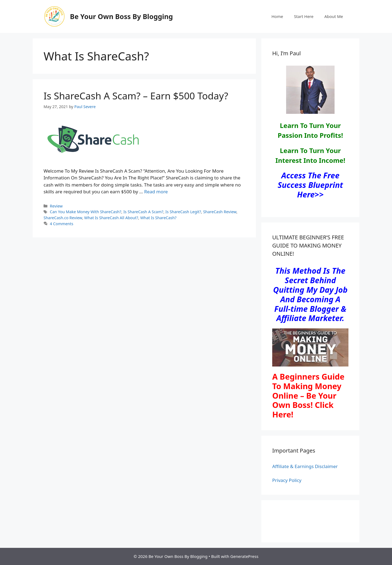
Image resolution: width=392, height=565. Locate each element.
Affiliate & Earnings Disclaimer (305, 466)
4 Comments (62, 224)
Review (56, 206)
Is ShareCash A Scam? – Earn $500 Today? (136, 96)
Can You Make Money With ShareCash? (85, 212)
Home (277, 16)
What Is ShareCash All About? (111, 218)
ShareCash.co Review (63, 218)
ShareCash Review (220, 212)
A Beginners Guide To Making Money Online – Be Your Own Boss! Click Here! (308, 395)
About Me (334, 16)
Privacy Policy (287, 480)
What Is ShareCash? (158, 218)
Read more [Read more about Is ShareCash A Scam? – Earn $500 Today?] (156, 192)
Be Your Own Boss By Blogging (121, 16)
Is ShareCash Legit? (183, 212)
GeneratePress (244, 556)
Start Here (304, 16)
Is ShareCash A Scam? (143, 212)
